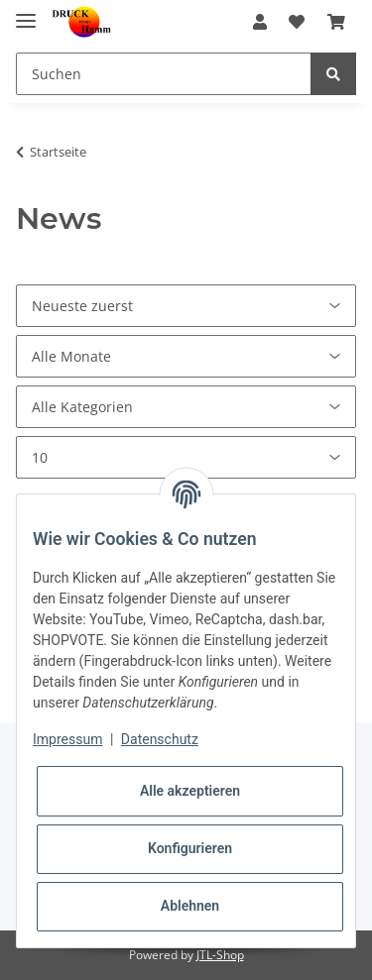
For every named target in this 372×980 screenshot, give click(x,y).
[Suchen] (164, 74)
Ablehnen (190, 906)
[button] (260, 22)
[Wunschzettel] (297, 22)
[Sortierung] (186, 306)
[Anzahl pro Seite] (186, 457)
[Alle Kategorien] (186, 407)
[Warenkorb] (336, 22)
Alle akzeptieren (190, 791)
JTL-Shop (220, 955)
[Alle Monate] (186, 356)
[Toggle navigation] (26, 12)
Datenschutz (160, 739)
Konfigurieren (190, 848)
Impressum (67, 739)
